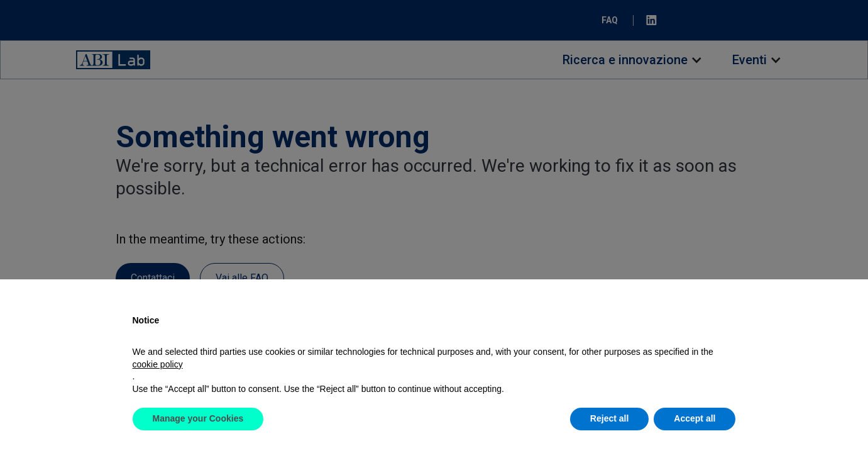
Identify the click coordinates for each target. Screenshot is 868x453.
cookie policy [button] (158, 364)
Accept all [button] (695, 418)
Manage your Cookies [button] (198, 418)
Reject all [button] (609, 418)
